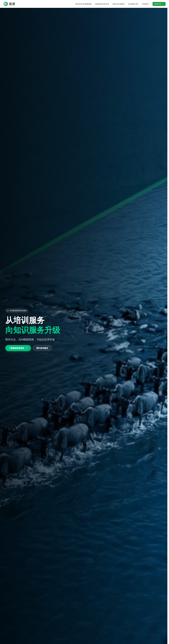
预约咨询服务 (42, 348)
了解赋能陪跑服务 (18, 348)
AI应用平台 (159, 4)
